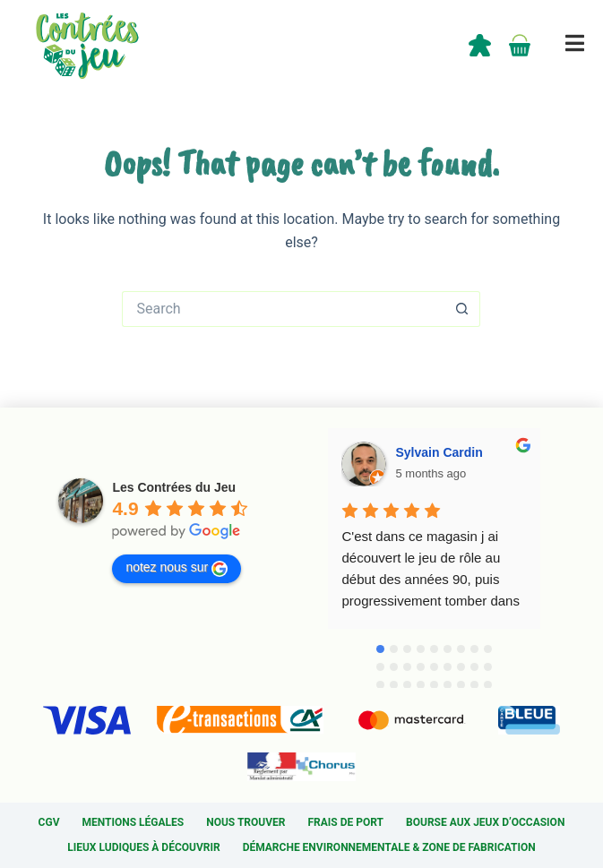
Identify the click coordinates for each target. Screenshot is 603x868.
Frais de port (346, 822)
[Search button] (462, 309)
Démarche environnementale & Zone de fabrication (389, 847)
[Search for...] (283, 309)
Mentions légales (133, 822)
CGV (49, 822)
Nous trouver (246, 822)
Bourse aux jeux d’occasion (485, 822)
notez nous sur (177, 568)
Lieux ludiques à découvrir (143, 847)
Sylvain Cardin (439, 452)
